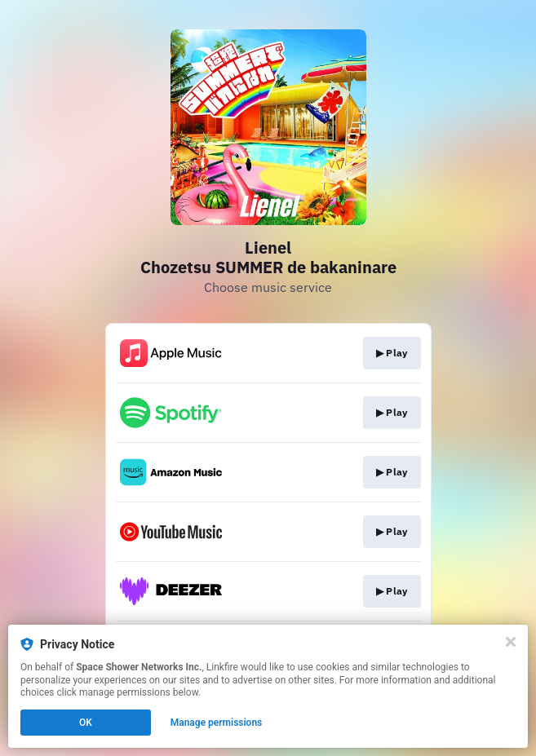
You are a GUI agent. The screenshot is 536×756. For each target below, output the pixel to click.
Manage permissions (217, 723)
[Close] (511, 642)
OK (86, 723)
